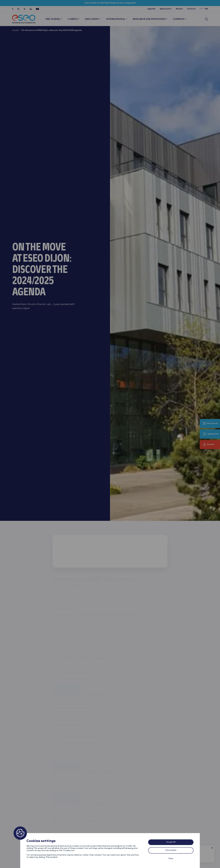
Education (92, 19)
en (206, 9)
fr (201, 9)
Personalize (171, 850)
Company (179, 19)
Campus (73, 19)
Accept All (171, 842)
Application (166, 9)
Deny (171, 859)
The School (53, 19)
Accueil (15, 30)
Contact (191, 9)
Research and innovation (149, 19)
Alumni (179, 9)
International (116, 19)
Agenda (152, 9)
